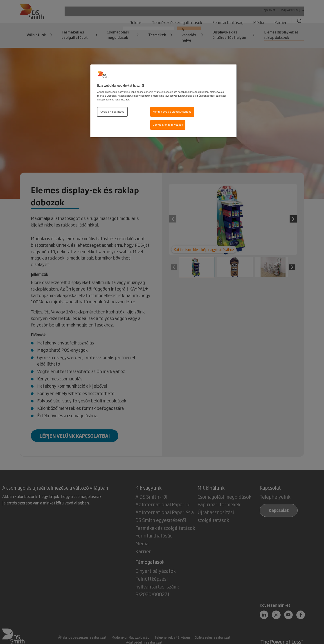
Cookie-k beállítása (112, 112)
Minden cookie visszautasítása (172, 112)
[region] (164, 101)
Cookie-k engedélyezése (168, 125)
